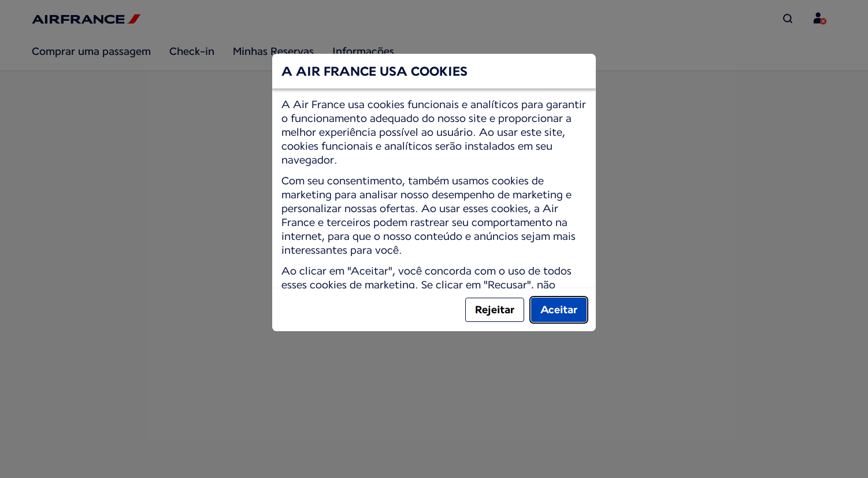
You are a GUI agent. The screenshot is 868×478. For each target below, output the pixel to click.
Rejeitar (495, 310)
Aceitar (559, 310)
